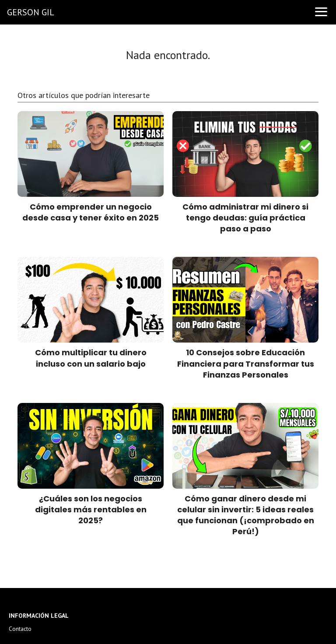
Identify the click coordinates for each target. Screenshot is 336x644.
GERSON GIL (31, 12)
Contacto (20, 629)
